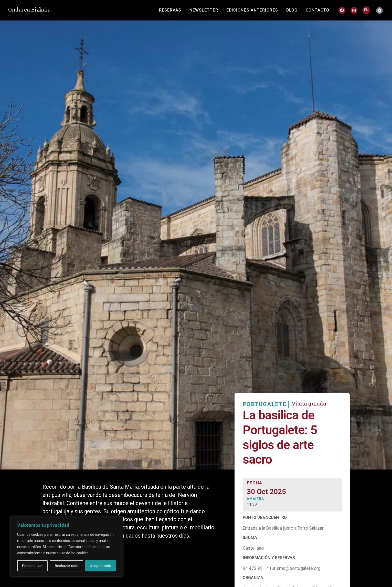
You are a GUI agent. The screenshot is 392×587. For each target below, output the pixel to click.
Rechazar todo (66, 566)
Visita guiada (309, 409)
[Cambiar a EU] (366, 10)
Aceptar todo (101, 566)
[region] (67, 547)
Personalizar (32, 566)
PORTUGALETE (265, 410)
